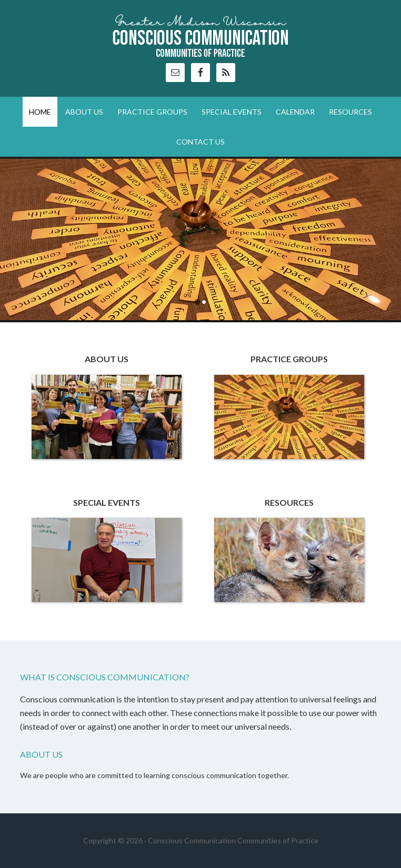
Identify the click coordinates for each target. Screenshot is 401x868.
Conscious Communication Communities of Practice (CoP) (200, 37)
